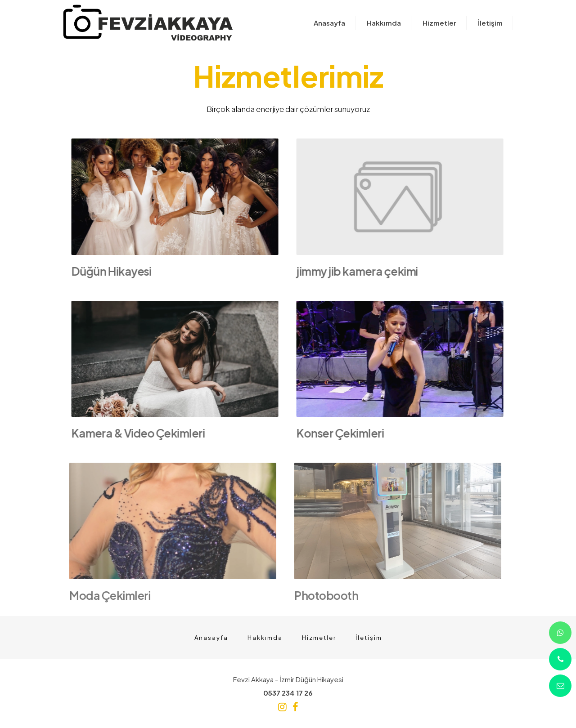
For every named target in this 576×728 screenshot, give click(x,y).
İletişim (369, 638)
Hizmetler (319, 638)
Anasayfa (211, 638)
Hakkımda (265, 638)
